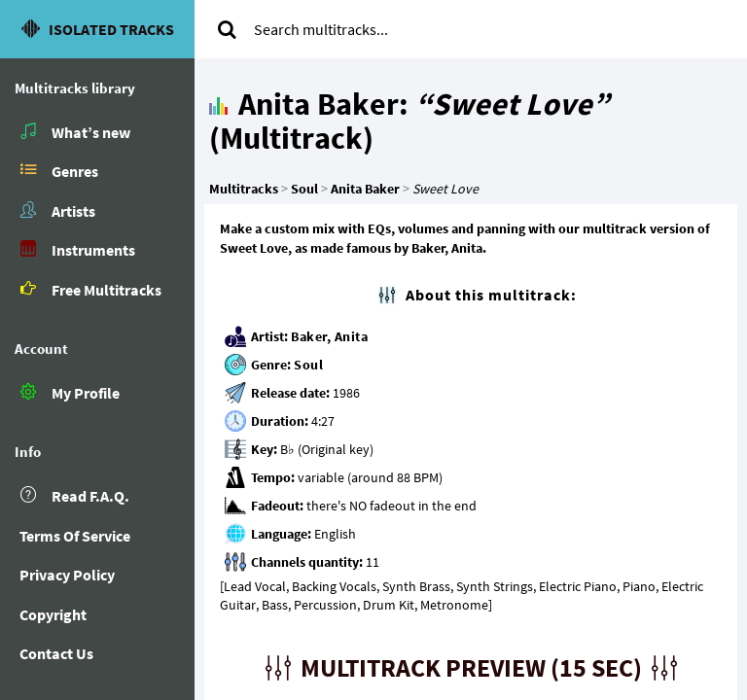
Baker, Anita (329, 336)
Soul (308, 365)
